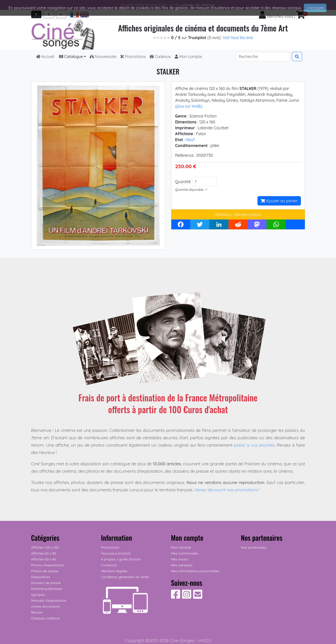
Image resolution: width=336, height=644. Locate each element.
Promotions (133, 57)
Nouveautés (103, 57)
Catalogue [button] (71, 57)
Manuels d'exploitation (49, 600)
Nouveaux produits (116, 553)
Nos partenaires (254, 547)
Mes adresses (182, 565)
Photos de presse (45, 571)
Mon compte (188, 57)
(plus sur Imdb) (189, 106)
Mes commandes (185, 553)
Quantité (183, 182)
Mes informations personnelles (195, 571)
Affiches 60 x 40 (44, 559)
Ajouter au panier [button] (279, 201)
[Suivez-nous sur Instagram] (187, 597)
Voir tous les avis (238, 38)
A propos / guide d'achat (121, 559)
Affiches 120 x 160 (45, 547)
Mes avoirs (180, 559)
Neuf (190, 140)
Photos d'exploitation (48, 565)
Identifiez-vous (276, 16)
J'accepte (315, 8)
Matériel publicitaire (47, 589)
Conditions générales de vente (125, 577)
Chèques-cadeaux (46, 618)
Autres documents (46, 606)
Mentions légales (114, 571)
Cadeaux (160, 57)
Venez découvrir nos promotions (226, 490)
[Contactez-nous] (198, 597)
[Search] (263, 57)
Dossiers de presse (46, 583)
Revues (37, 612)
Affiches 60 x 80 (44, 553)
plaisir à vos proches (254, 445)
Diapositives (41, 577)
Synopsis (38, 595)
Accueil (46, 57)
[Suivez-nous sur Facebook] (176, 597)
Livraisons (109, 565)
